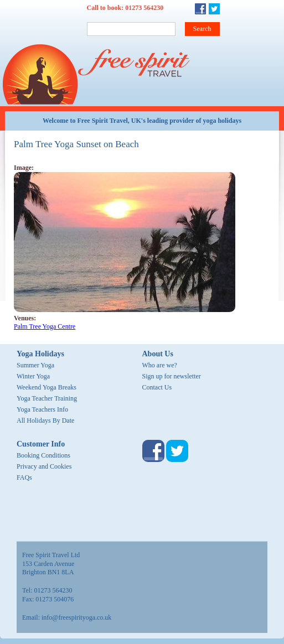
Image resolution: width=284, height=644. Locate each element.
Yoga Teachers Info (42, 409)
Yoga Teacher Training (47, 398)
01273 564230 (144, 8)
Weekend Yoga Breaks (47, 387)
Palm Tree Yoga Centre (45, 326)
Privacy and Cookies (44, 466)
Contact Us (157, 387)
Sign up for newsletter (172, 376)
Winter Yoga (33, 376)
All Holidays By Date (45, 420)
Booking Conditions (43, 455)
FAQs (24, 477)
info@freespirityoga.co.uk (76, 617)
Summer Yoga (35, 365)
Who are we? (160, 365)
